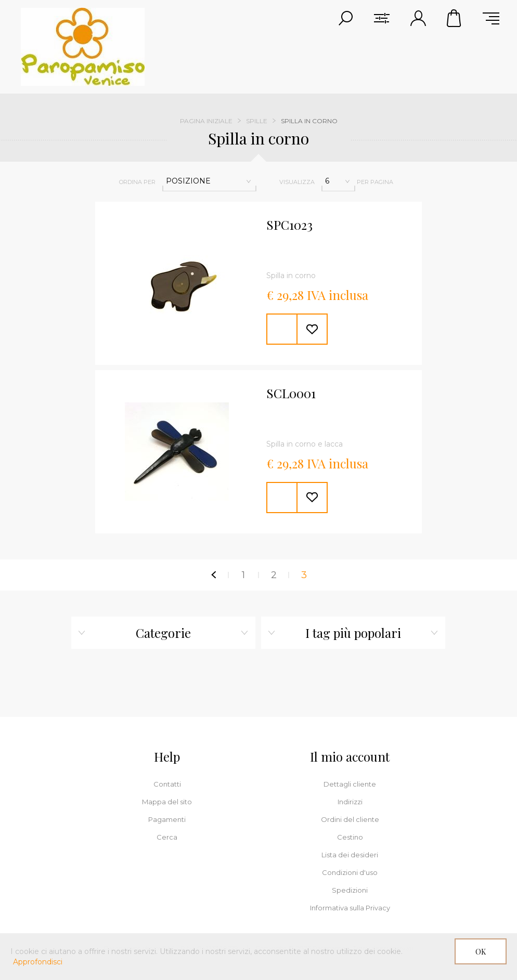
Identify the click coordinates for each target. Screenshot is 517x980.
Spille (257, 121)
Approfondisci (38, 962)
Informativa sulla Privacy (350, 908)
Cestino (455, 18)
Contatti (167, 784)
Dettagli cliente (350, 784)
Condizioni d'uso (350, 872)
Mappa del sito (167, 802)
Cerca (167, 837)
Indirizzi (350, 802)
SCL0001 (291, 394)
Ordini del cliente (350, 819)
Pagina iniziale (206, 121)
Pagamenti (167, 819)
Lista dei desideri (350, 855)
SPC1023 (289, 225)
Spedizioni (350, 890)
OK (481, 952)
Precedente (213, 575)
